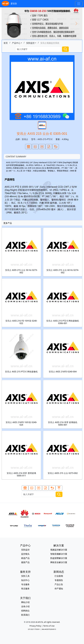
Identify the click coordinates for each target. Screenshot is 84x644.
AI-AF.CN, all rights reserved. (48, 622)
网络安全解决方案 (59, 562)
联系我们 (25, 615)
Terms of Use (49, 626)
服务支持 (25, 572)
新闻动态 (59, 572)
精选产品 (25, 558)
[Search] (38, 49)
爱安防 (9, 4)
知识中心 (25, 580)
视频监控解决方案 (59, 550)
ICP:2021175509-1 (34, 629)
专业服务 (25, 584)
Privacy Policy (35, 626)
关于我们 (25, 598)
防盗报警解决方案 (59, 558)
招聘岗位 (25, 611)
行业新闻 (59, 576)
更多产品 (8, 223)
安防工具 (25, 576)
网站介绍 (25, 602)
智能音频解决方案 (59, 554)
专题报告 (59, 580)
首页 (6, 43)
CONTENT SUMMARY (16, 157)
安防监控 (30, 43)
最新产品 (25, 562)
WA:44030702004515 (49, 629)
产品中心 (16, 43)
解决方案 (59, 545)
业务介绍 (25, 606)
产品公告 (59, 584)
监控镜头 (25, 554)
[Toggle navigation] (79, 4)
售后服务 (25, 589)
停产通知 (59, 589)
